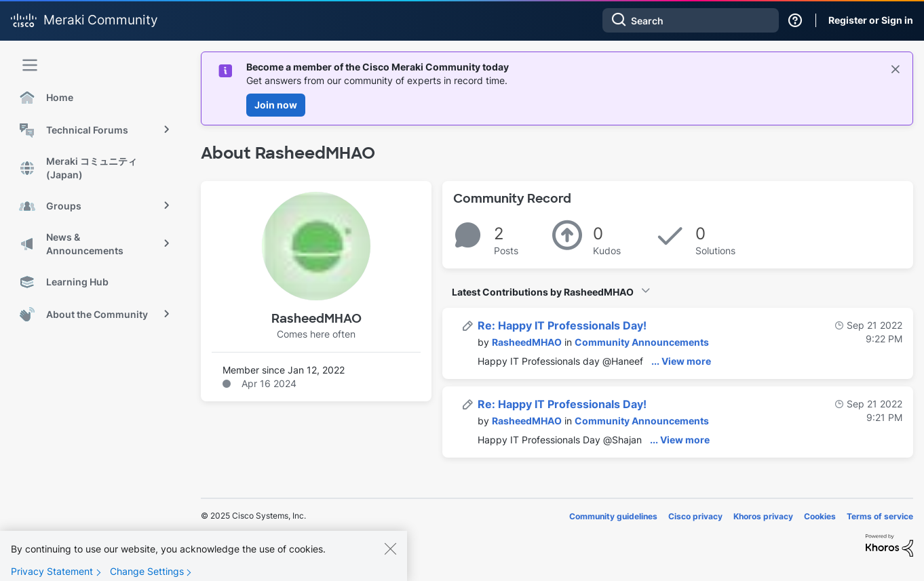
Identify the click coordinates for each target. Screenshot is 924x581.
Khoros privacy (763, 516)
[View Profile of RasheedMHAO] (527, 342)
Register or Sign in (871, 20)
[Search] (691, 20)
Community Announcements (642, 342)
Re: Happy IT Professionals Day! (562, 325)
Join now (276, 105)
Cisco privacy (695, 516)
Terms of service (880, 516)
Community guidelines (613, 516)
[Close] (390, 559)
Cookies (820, 516)
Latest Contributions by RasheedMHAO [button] (543, 292)
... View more (681, 361)
